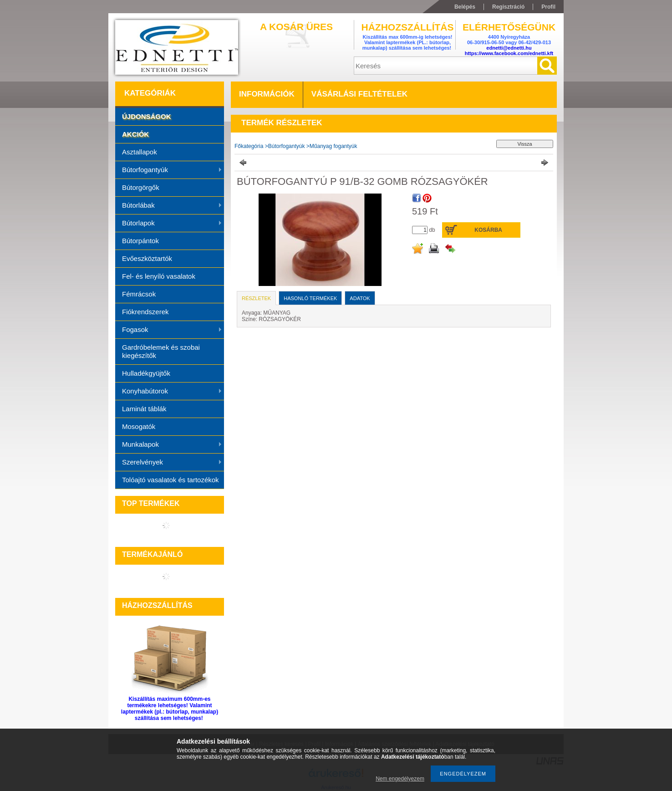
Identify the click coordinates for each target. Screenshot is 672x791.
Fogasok (169, 330)
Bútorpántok (140, 241)
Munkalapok (169, 445)
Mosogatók (139, 426)
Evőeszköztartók (147, 258)
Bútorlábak (169, 206)
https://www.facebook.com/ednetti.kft (509, 53)
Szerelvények (169, 463)
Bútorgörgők (141, 187)
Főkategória (249, 146)
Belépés (465, 7)
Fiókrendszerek (145, 312)
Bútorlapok (169, 224)
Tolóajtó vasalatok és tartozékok (171, 480)
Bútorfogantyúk (169, 170)
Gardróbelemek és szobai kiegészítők (161, 351)
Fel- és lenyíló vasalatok (159, 276)
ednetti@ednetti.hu (509, 48)
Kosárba (488, 230)
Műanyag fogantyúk (333, 146)
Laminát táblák (144, 409)
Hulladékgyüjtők (146, 373)
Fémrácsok (139, 294)
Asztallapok (140, 152)
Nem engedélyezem (400, 779)
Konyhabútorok (169, 392)
